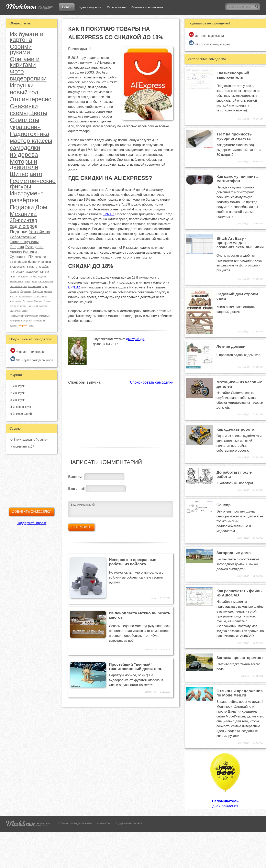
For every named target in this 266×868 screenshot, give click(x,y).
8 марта (32, 267)
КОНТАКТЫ (103, 824)
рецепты (48, 291)
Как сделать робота (235, 429)
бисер (32, 262)
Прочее (31, 306)
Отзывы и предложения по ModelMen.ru (240, 693)
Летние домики (231, 346)
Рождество (38, 291)
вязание (40, 257)
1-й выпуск (17, 386)
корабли (44, 267)
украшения (25, 127)
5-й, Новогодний (21, 414)
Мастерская (15, 301)
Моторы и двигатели (24, 164)
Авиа (12, 277)
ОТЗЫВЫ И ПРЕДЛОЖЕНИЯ (75, 824)
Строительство (46, 282)
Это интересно (31, 99)
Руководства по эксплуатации (24, 316)
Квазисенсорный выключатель (233, 75)
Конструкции (16, 321)
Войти (67, 7)
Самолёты (25, 120)
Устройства (40, 232)
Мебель (33, 277)
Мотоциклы (45, 316)
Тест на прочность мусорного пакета (234, 136)
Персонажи (26, 291)
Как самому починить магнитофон (237, 179)
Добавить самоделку (32, 512)
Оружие (42, 277)
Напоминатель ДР (22, 447)
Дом (41, 207)
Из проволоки (40, 296)
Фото (17, 71)
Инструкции (17, 272)
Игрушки (22, 85)
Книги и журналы (24, 242)
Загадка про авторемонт (240, 658)
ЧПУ (30, 257)
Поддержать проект (32, 523)
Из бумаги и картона (27, 37)
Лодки (25, 311)
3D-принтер (23, 220)
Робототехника (23, 237)
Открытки (27, 321)
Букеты (13, 326)
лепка (34, 282)
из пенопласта (17, 282)
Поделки (19, 232)
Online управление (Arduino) (29, 440)
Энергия (17, 247)
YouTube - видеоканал (28, 351)
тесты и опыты (25, 296)
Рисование (27, 301)
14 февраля (18, 262)
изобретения (39, 321)
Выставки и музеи (18, 287)
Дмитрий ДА (135, 339)
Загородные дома (234, 553)
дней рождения (225, 780)
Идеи (45, 287)
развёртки (24, 200)
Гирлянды (14, 291)
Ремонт (47, 301)
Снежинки (24, 106)
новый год (24, 92)
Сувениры (17, 257)
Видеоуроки (18, 267)
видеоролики (28, 78)
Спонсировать (116, 7)
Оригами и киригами (25, 62)
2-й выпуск (17, 393)
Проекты (38, 301)
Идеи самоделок (90, 7)
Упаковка (44, 262)
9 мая (27, 282)
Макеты (13, 296)
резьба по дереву (18, 306)
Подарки (22, 207)
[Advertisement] (121, 413)
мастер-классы (31, 141)
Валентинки (15, 311)
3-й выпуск (17, 400)
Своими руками (21, 49)
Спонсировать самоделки (152, 382)
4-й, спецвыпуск (21, 407)
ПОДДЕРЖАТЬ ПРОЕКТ (129, 824)
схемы (19, 113)
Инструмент (27, 193)
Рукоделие (34, 247)
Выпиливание (35, 287)
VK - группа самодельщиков (32, 359)
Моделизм (32, 272)
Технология (22, 277)
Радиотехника (30, 134)
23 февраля (42, 306)
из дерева (24, 155)
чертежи (44, 272)
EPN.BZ (109, 214)
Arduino (16, 252)
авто (36, 174)
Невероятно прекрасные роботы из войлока (133, 562)
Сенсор (224, 505)
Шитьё (19, 174)
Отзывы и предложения (147, 7)
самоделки (25, 148)
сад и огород (24, 226)
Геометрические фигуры (33, 184)
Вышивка (30, 252)
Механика (23, 214)
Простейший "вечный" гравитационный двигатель (136, 667)
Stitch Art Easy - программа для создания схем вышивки (240, 243)
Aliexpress (23, 326)
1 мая (31, 326)
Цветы (38, 113)
